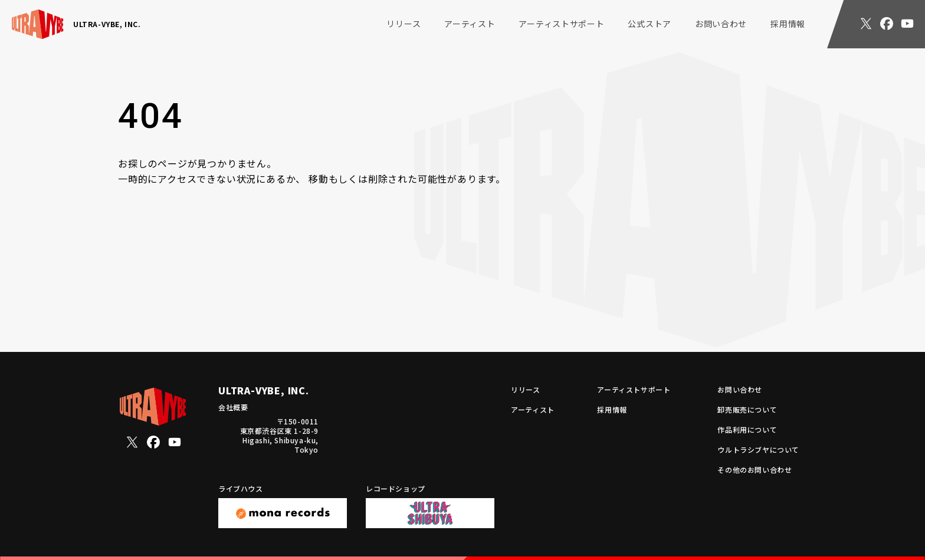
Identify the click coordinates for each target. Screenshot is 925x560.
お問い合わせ (721, 24)
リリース (404, 24)
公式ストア (650, 24)
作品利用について (747, 430)
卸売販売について (747, 410)
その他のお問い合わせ (755, 470)
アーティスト (470, 24)
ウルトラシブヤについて (758, 450)
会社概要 (233, 407)
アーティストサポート (561, 24)
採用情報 (788, 24)
